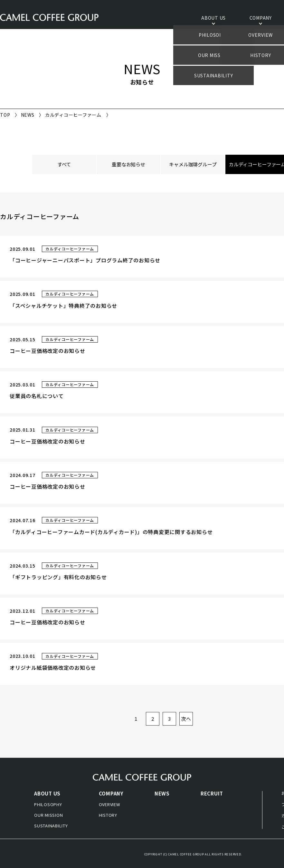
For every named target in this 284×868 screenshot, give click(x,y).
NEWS (28, 115)
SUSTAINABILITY (51, 826)
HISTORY (108, 815)
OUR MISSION (48, 815)
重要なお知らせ (128, 164)
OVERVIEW (109, 804)
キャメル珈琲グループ (193, 164)
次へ (186, 719)
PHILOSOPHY (48, 804)
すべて (64, 164)
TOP (5, 115)
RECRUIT (212, 793)
